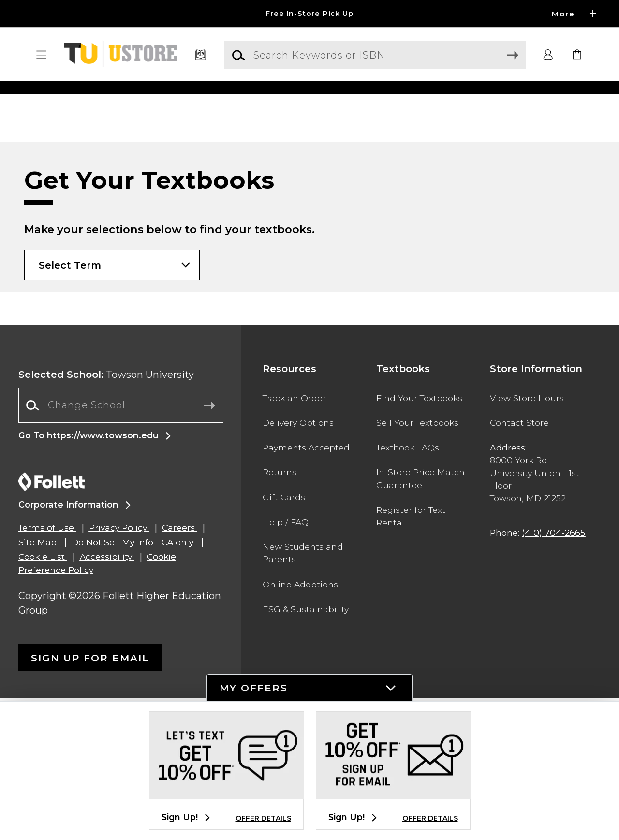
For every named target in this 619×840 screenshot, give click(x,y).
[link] (577, 55)
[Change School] (121, 547)
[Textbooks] (201, 55)
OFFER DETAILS (263, 818)
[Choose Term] (112, 407)
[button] (42, 55)
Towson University (106, 517)
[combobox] (121, 547)
